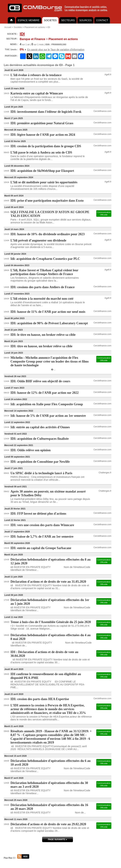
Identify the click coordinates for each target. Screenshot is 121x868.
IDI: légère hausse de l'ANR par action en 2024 (43, 135)
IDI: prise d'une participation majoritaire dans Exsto (47, 201)
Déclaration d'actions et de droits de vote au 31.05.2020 (48, 582)
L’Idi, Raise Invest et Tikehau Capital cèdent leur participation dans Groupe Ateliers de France (44, 272)
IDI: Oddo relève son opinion (31, 450)
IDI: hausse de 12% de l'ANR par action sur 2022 (45, 393)
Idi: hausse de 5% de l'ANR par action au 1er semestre (48, 416)
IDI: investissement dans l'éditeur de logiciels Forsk (46, 112)
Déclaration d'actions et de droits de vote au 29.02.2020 (48, 824)
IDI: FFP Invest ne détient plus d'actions (38, 514)
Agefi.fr (108, 75)
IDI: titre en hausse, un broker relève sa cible (41, 346)
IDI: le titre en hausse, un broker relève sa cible (43, 335)
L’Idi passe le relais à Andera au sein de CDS (41, 152)
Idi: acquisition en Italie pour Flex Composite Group (47, 404)
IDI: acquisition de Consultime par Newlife (40, 462)
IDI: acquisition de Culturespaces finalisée (40, 439)
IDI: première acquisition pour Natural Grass (42, 123)
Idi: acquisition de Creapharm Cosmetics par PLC (45, 259)
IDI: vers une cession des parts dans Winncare (42, 525)
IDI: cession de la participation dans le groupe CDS (46, 146)
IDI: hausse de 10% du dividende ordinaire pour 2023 (48, 234)
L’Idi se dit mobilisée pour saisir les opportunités (44, 182)
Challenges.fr (105, 473)
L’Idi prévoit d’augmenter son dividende (38, 240)
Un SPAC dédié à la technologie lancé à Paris (41, 473)
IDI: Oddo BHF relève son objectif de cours (40, 381)
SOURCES (85, 20)
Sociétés (18, 27)
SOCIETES (50, 20)
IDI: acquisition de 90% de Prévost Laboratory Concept (49, 323)
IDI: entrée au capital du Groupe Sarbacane (41, 548)
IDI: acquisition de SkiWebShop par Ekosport (42, 171)
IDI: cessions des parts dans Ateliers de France (43, 287)
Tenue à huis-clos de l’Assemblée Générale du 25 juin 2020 (51, 622)
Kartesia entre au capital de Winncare (37, 93)
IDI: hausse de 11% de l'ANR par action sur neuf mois (48, 312)
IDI (49, 27)
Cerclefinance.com (102, 111)
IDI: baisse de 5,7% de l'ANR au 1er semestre (42, 537)
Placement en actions (35, 27)
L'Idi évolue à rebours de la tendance (36, 75)
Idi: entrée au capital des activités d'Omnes (40, 427)
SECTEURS (68, 20)
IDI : (21, 858)
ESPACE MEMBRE (29, 20)
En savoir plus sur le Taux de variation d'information (56, 50)
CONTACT (102, 20)
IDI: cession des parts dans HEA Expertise (40, 699)
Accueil (8, 27)
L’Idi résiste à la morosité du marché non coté (42, 299)
